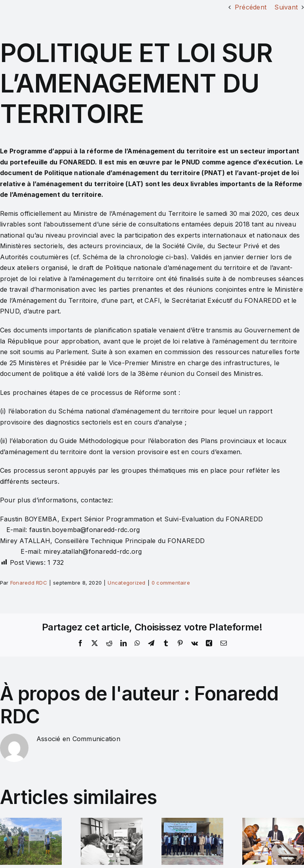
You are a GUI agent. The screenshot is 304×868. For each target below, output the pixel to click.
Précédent (251, 7)
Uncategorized (126, 583)
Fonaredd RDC (29, 583)
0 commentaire (171, 583)
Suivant (286, 7)
